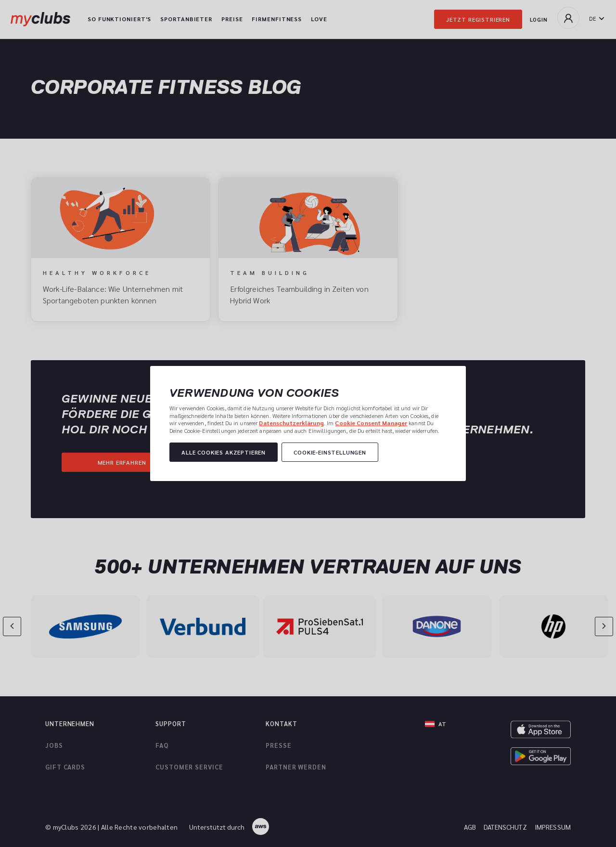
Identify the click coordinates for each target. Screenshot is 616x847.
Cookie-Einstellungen (330, 452)
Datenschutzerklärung (291, 423)
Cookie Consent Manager (371, 423)
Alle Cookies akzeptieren (224, 452)
